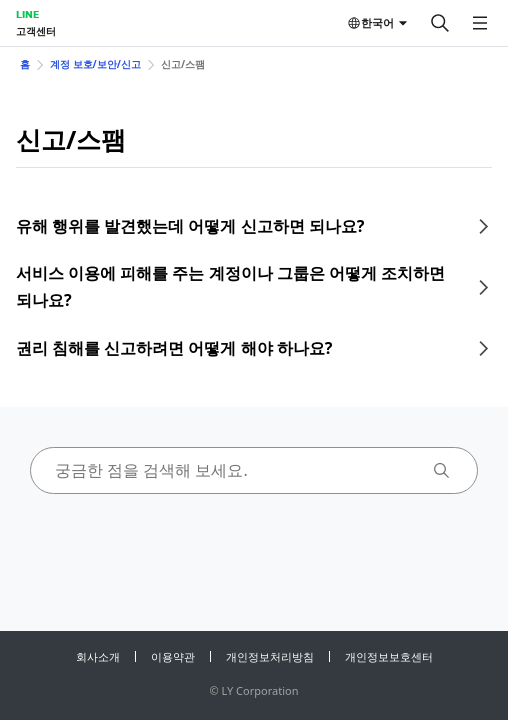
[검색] (440, 23)
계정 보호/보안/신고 (95, 64)
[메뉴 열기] (480, 23)
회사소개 (98, 656)
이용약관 (173, 656)
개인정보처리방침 (270, 656)
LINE (27, 14)
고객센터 (36, 31)
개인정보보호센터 (389, 656)
